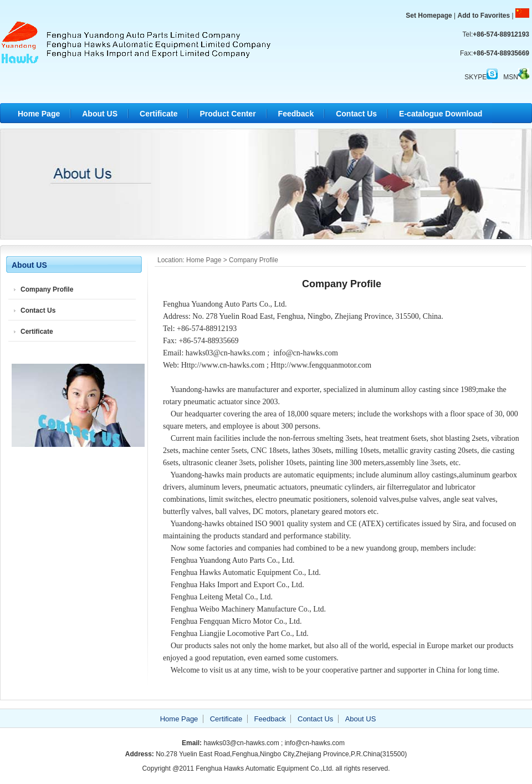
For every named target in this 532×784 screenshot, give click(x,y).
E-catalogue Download (441, 114)
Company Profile (47, 289)
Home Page (39, 114)
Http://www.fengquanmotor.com (321, 365)
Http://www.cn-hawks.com (223, 365)
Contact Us (356, 114)
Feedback (296, 114)
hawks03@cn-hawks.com (226, 353)
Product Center (227, 114)
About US (100, 114)
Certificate (158, 114)
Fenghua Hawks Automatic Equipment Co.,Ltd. (136, 42)
